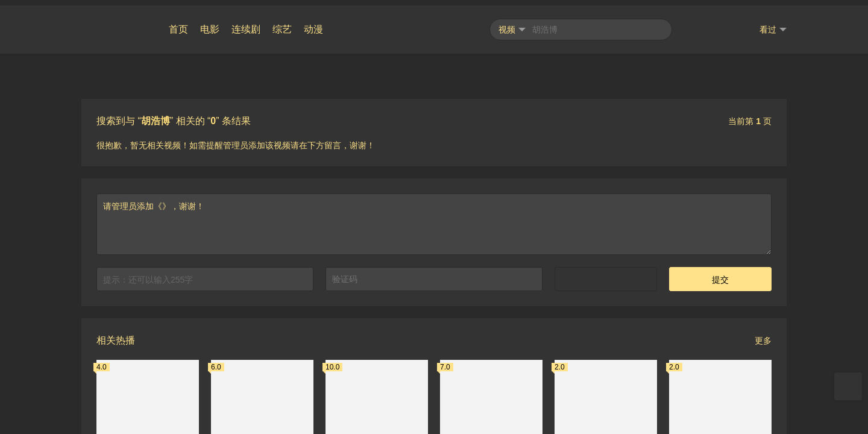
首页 (178, 24)
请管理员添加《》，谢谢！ (434, 219)
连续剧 (246, 24)
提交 (720, 274)
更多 (763, 335)
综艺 (282, 24)
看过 (773, 24)
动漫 (313, 24)
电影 (210, 24)
